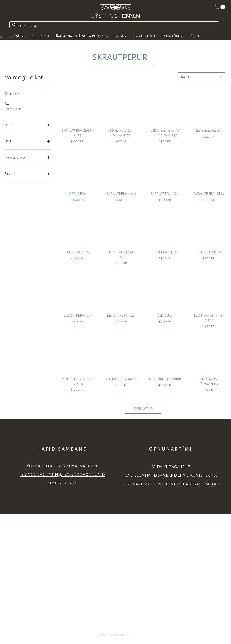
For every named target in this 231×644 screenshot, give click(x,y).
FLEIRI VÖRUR (143, 409)
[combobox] (202, 77)
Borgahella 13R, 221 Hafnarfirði (63, 466)
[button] (221, 7)
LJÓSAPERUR (13, 109)
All (7, 103)
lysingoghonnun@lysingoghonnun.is (62, 474)
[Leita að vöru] (114, 26)
